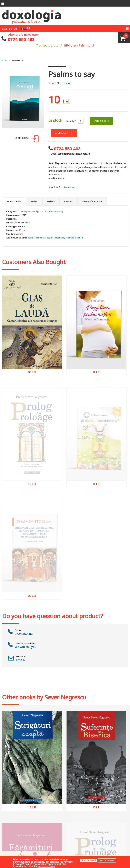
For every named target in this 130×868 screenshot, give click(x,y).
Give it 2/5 (52, 187)
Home (5, 61)
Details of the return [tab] (92, 201)
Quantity (71, 121)
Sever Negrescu (59, 83)
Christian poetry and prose (30, 211)
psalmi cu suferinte (37, 238)
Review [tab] (34, 201)
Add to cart (102, 121)
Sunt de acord (89, 860)
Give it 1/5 (50, 187)
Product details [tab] (14, 201)
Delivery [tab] (51, 201)
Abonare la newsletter (24, 34)
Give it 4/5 (57, 187)
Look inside (26, 139)
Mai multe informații (47, 867)
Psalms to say (18, 61)
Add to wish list (64, 133)
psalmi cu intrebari (74, 238)
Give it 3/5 (55, 187)
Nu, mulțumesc (107, 860)
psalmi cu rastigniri (56, 238)
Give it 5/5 (59, 187)
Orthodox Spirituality (53, 211)
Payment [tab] (68, 201)
